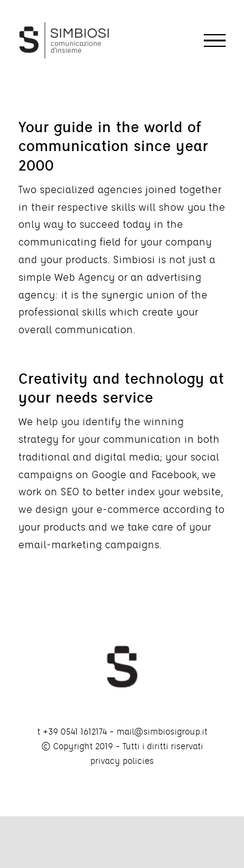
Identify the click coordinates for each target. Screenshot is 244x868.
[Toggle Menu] (215, 41)
